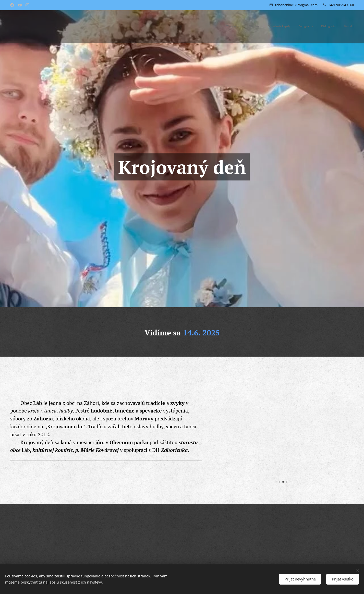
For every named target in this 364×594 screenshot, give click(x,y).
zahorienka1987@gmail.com (296, 5)
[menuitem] (314, 27)
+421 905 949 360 (341, 5)
